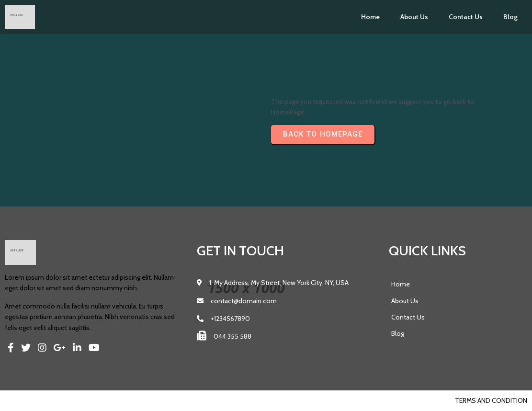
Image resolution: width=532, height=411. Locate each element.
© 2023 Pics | (25, 400)
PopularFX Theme (75, 400)
